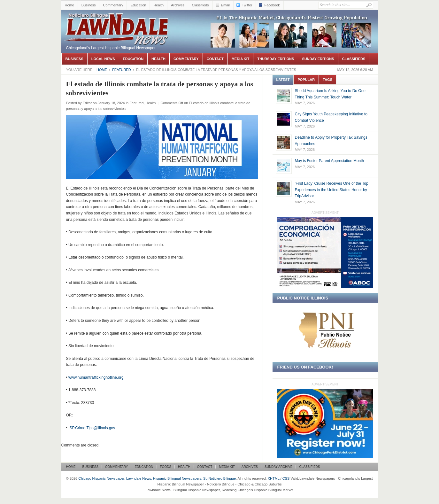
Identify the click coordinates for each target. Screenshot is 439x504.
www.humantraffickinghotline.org (96, 377)
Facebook (272, 5)
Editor (87, 103)
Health (158, 5)
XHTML (274, 478)
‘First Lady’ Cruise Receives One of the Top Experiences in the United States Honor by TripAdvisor (332, 190)
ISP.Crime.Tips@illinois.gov (92, 428)
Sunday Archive (278, 467)
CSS (286, 478)
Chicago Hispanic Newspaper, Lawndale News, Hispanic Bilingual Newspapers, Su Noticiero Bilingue (117, 19)
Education (138, 5)
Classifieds (200, 5)
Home (69, 5)
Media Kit (241, 59)
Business (89, 5)
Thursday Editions (276, 59)
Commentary (113, 5)
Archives (178, 5)
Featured (121, 70)
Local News (103, 59)
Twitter (247, 5)
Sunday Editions (318, 59)
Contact (215, 59)
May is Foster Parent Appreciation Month (330, 161)
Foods (166, 467)
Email (226, 5)
